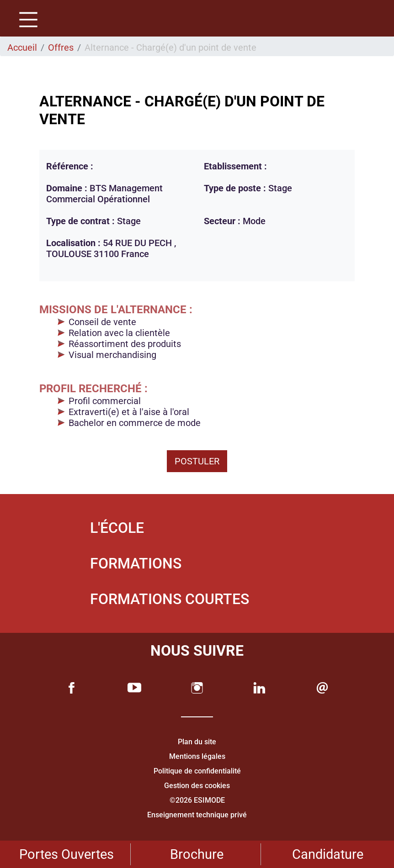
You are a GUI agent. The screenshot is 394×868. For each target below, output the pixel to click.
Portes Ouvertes (67, 854)
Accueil (22, 47)
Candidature (328, 854)
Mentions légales (197, 756)
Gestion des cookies (197, 786)
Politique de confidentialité (197, 771)
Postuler (197, 461)
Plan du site (197, 742)
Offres (61, 47)
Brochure (197, 854)
